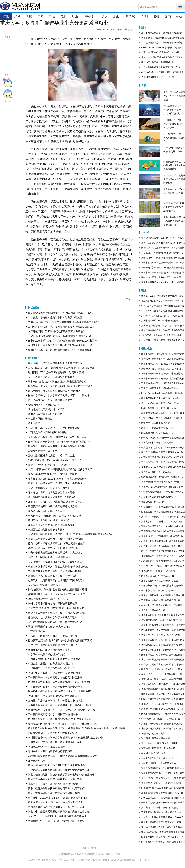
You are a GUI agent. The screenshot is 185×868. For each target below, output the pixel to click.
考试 (29, 16)
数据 (179, 16)
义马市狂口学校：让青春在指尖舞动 (158, 763)
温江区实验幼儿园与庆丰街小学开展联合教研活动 (55, 622)
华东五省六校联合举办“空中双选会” (47, 654)
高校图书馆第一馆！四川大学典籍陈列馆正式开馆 (174, 138)
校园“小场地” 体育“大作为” (154, 753)
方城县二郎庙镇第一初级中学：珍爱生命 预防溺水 (55, 701)
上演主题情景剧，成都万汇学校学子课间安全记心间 (56, 539)
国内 (168, 16)
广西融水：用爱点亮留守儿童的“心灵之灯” (51, 664)
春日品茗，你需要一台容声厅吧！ (157, 62)
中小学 (90, 16)
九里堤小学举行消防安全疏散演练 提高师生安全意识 (57, 502)
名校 (156, 16)
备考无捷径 (34, 423)
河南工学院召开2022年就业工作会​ (158, 576)
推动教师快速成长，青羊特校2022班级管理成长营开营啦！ (60, 386)
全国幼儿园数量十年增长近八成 (45, 414)
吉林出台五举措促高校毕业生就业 (157, 758)
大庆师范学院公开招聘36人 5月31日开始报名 (163, 325)
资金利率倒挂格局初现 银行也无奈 (158, 77)
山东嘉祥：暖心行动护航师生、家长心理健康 (53, 636)
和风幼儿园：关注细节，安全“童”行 (158, 571)
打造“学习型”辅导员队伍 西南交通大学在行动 (174, 151)
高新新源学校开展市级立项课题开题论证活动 (53, 506)
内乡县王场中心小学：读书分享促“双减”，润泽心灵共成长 (60, 682)
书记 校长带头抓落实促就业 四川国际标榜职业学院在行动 (59, 336)
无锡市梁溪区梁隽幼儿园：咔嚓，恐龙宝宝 (51, 456)
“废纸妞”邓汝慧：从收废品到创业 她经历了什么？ (55, 460)
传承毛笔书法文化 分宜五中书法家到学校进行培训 (55, 802)
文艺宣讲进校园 (37, 631)
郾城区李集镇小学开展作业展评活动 (158, 408)
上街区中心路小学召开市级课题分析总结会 (162, 418)
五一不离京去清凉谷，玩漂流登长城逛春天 (51, 377)
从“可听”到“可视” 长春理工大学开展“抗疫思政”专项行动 (174, 207)
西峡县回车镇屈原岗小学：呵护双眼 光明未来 (53, 714)
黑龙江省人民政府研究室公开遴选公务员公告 (163, 340)
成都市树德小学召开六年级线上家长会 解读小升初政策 (58, 567)
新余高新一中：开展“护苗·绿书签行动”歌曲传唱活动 (56, 821)
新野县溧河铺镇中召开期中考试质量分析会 (162, 827)
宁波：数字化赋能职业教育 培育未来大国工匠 (53, 645)
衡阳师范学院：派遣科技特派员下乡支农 (50, 650)
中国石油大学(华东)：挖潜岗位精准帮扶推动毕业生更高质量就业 (63, 322)
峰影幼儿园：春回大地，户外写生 (46, 511)
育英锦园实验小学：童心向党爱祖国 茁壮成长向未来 (57, 594)
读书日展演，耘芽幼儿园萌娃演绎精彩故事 (51, 525)
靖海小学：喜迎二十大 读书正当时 (158, 428)
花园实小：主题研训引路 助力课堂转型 (49, 520)
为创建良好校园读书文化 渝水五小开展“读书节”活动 (56, 807)
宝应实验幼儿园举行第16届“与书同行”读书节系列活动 (57, 437)
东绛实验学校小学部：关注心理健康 (158, 443)
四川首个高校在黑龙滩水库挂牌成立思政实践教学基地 (174, 179)
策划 (145, 16)
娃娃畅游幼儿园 (37, 761)
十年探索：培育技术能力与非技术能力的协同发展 (55, 318)
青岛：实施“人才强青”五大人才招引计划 (160, 743)
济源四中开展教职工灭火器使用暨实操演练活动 (54, 673)
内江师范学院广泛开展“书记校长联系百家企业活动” (56, 331)
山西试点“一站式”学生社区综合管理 (47, 432)
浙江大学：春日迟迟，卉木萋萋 (156, 472)
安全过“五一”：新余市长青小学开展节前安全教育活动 (57, 816)
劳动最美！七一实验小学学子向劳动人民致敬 (53, 617)
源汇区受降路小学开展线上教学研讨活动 (161, 403)
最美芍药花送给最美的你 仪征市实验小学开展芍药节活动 (59, 442)
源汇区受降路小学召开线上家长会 (157, 433)
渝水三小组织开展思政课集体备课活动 (160, 388)
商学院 (130, 16)
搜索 (180, 7)
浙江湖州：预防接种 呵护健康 (156, 738)
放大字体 (8, 109)
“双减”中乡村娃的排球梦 (153, 733)
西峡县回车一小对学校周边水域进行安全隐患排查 (55, 677)
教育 (64, 16)
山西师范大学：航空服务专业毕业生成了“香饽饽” (55, 659)
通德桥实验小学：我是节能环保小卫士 (160, 581)
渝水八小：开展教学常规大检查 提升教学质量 (53, 784)
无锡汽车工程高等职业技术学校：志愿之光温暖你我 (56, 613)
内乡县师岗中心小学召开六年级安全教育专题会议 (55, 687)
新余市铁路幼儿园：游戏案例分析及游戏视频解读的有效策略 (61, 775)
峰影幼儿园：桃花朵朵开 (153, 502)
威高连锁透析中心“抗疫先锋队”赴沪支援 (160, 52)
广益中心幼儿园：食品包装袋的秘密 (158, 497)
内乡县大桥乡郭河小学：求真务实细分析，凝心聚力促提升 (60, 705)
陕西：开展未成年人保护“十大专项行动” (50, 627)
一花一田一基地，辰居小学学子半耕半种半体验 (54, 428)
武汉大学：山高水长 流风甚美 (156, 423)
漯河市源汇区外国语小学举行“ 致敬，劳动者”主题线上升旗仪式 (62, 724)
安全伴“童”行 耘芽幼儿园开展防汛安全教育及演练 (55, 562)
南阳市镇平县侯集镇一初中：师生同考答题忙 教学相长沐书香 (62, 710)
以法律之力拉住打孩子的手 (43, 451)
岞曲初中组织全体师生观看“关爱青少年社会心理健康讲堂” (60, 691)
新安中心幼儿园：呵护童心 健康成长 (159, 590)
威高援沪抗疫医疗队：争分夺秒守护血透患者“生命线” (57, 765)
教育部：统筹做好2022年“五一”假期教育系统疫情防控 (57, 479)
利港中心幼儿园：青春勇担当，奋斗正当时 (162, 546)
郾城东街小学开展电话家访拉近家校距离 (50, 751)
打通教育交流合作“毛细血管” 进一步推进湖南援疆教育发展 (60, 640)
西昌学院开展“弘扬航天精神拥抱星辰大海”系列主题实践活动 (61, 368)
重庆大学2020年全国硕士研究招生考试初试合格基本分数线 (60, 313)
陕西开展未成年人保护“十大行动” (46, 409)
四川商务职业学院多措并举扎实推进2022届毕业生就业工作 (60, 345)
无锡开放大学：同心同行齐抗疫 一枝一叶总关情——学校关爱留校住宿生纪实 (70, 534)
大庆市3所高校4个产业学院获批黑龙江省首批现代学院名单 (60, 469)
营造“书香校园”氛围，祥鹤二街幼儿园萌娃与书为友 (56, 608)
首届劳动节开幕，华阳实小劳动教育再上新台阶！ (55, 391)
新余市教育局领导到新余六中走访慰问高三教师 (54, 793)
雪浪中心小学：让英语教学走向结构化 (49, 465)
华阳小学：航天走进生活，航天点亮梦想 (161, 635)
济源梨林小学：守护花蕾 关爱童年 (47, 747)
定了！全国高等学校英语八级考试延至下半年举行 (55, 483)
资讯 (6, 16)
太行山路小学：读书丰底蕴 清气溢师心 (160, 807)
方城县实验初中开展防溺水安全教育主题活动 (53, 733)
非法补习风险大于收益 (40, 419)
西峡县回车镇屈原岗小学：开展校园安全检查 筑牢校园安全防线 (63, 756)
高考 (41, 16)
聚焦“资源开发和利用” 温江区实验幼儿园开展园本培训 (57, 590)
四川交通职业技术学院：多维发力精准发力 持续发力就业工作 (62, 327)
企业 (116, 16)
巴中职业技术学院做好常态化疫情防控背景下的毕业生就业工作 (62, 341)
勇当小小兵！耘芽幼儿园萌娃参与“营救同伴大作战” (56, 543)
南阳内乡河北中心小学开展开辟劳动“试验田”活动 (55, 742)
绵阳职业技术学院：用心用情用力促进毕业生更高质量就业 (60, 350)
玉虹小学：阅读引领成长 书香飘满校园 (49, 557)
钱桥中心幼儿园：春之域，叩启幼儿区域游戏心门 (55, 548)
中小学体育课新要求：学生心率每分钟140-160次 (55, 571)
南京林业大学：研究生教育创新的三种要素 (162, 605)
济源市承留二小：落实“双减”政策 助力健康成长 (54, 696)
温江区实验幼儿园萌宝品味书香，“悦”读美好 (52, 497)
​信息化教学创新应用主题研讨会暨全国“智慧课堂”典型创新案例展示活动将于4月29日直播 (76, 728)
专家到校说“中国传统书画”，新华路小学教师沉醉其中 (57, 516)
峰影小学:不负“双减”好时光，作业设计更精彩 (52, 474)
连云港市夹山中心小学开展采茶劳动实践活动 (163, 655)
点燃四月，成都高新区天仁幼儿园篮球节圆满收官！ (56, 580)
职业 (75, 16)
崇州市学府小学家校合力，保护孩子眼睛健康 (53, 604)
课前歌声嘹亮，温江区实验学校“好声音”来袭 (52, 576)
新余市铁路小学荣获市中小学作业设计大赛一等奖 (55, 779)
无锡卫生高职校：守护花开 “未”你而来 (49, 488)
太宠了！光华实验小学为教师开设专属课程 (162, 724)
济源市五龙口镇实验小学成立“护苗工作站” (161, 812)
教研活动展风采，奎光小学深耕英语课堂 (50, 400)
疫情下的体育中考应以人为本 (44, 405)
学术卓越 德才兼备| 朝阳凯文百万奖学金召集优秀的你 (57, 382)
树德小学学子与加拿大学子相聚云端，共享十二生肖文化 (59, 395)
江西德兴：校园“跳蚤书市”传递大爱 (158, 748)
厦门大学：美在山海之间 (153, 610)
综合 (52, 16)
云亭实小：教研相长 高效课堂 (44, 585)
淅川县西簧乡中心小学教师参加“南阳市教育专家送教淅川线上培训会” (66, 738)
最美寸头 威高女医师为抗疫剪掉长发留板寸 (162, 57)
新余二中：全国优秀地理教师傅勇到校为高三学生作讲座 (59, 812)
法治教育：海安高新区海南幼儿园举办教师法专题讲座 (58, 446)
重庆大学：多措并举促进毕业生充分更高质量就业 (55, 363)
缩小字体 (8, 120)
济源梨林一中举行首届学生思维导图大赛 (161, 600)
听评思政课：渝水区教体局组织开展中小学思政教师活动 (59, 770)
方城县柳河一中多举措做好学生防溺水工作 (51, 668)
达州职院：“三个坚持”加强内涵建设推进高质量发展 (56, 372)
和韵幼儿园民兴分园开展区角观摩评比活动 (162, 645)
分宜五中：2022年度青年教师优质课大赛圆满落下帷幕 (58, 798)
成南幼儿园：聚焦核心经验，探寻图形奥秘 (162, 679)
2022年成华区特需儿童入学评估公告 (48, 599)
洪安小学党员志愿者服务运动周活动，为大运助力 (55, 553)
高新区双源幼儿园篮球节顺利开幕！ (48, 530)
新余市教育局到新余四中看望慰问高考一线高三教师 (56, 788)
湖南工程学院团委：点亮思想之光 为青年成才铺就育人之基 (174, 221)
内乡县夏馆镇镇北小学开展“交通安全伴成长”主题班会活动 (60, 719)
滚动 (17, 16)
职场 (104, 16)
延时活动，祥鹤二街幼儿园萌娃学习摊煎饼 (51, 493)
